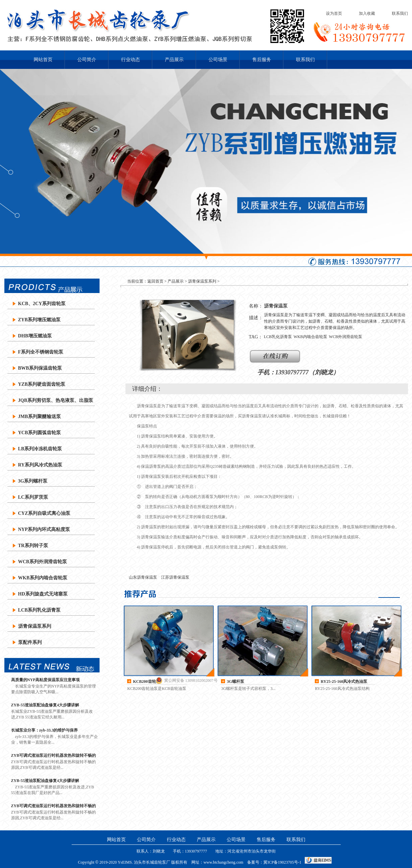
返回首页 (155, 281)
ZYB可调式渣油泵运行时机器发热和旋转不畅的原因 (54, 756)
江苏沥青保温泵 (175, 577)
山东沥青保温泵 (143, 577)
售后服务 (262, 60)
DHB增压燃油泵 (35, 336)
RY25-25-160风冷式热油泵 (344, 681)
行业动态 (130, 60)
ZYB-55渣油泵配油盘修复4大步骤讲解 (45, 705)
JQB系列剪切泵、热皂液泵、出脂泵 (56, 400)
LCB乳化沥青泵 (278, 337)
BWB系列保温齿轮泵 (40, 368)
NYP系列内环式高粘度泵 (44, 529)
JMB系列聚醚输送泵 (40, 417)
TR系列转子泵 (33, 546)
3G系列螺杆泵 (33, 481)
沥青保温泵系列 (35, 626)
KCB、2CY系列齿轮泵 (42, 304)
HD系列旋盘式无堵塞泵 (43, 594)
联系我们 (400, 13)
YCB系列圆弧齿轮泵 (40, 433)
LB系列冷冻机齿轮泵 (40, 449)
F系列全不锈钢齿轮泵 (41, 352)
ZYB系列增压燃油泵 (40, 320)
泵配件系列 (30, 642)
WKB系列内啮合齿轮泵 (43, 578)
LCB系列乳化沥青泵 (40, 610)
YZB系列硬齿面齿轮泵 (42, 384)
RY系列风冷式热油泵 (40, 465)
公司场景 (218, 60)
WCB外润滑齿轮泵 (346, 337)
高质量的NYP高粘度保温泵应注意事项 (46, 680)
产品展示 (174, 60)
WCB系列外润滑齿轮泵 (43, 562)
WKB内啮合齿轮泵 (310, 337)
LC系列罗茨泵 (33, 497)
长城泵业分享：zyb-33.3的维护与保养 (45, 730)
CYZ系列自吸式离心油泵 (44, 513)
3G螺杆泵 (236, 681)
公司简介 (87, 60)
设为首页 (334, 13)
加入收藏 (367, 13)
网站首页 (43, 60)
